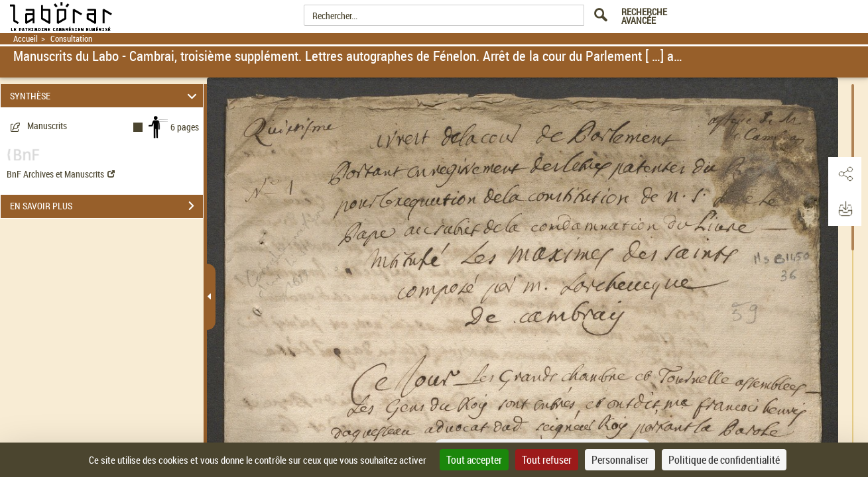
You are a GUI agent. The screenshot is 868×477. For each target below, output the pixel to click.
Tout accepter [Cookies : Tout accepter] (474, 460)
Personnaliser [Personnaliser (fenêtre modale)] (620, 460)
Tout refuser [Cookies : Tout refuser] (547, 460)
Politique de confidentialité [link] (724, 460)
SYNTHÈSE (105, 96)
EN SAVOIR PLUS (106, 206)
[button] (845, 174)
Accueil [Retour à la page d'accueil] (26, 39)
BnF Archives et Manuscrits (61, 174)
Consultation (71, 39)
